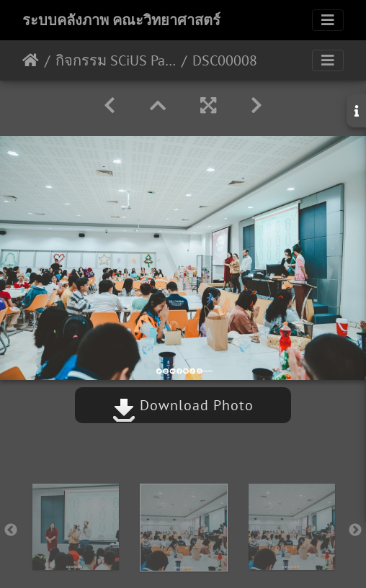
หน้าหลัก (31, 60)
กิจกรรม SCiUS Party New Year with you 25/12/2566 (116, 60)
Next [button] (355, 530)
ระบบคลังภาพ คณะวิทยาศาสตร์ (121, 20)
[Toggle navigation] (328, 20)
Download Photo (183, 405)
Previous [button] (11, 530)
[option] (76, 527)
